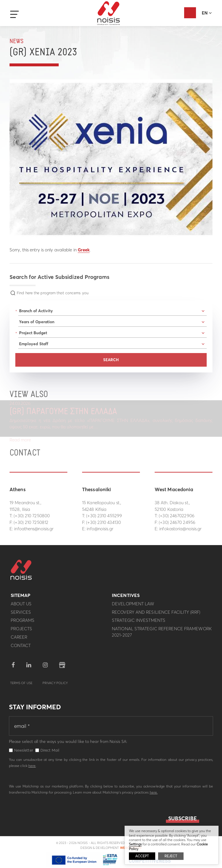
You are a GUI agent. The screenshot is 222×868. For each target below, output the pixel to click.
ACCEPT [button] (142, 856)
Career (19, 639)
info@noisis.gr (100, 529)
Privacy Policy (55, 685)
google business (62, 667)
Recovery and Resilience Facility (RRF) (156, 614)
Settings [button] (135, 844)
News (16, 42)
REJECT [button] (171, 856)
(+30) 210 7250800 (32, 516)
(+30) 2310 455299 (104, 516)
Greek (84, 250)
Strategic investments (139, 623)
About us (21, 606)
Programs (23, 623)
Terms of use (21, 685)
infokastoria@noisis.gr (180, 529)
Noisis (109, 13)
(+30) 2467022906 (177, 516)
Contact (21, 648)
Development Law (133, 606)
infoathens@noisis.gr (34, 529)
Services (21, 614)
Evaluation (190, 13)
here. (154, 795)
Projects (22, 631)
